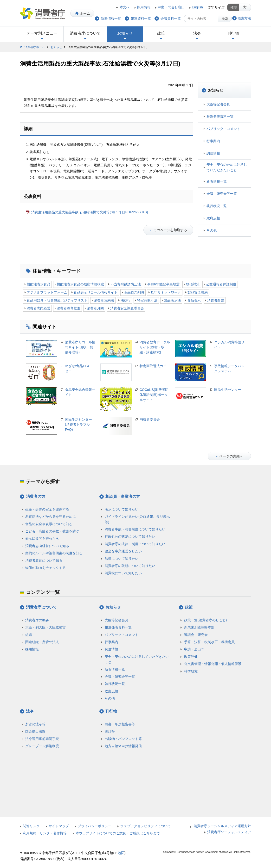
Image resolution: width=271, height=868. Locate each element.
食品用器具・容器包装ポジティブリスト (57, 300)
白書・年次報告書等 (120, 724)
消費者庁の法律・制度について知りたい (135, 544)
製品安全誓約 (198, 292)
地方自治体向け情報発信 (123, 746)
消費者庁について (85, 33)
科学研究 (191, 671)
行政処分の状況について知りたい (130, 536)
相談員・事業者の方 (123, 496)
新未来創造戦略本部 (199, 627)
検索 (225, 19)
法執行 (126, 300)
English (197, 7)
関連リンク (31, 826)
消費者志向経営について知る (47, 546)
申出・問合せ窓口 (171, 7)
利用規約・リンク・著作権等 (45, 833)
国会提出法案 (35, 731)
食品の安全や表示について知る (49, 524)
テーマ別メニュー (42, 33)
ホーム (85, 13)
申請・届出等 (194, 649)
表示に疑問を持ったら (42, 538)
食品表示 (194, 300)
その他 (212, 230)
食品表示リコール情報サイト (96, 292)
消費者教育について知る (44, 560)
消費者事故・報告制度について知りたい (135, 529)
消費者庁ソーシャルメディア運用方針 (222, 826)
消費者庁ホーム (35, 47)
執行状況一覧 (217, 206)
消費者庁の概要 (37, 620)
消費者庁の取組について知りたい (130, 566)
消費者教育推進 (69, 308)
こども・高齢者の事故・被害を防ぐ (52, 531)
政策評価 (191, 657)
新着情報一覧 (217, 181)
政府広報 (213, 218)
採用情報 (144, 7)
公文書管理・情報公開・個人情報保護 (213, 664)
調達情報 (213, 153)
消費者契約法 (104, 300)
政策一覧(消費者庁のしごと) (205, 620)
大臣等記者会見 (218, 104)
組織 (29, 635)
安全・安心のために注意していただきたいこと (227, 167)
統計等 (110, 731)
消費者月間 (95, 308)
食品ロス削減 (134, 292)
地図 (121, 853)
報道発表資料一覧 (220, 117)
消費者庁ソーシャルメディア (229, 832)
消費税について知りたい (123, 573)
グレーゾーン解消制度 (42, 746)
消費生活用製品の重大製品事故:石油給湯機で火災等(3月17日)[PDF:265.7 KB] (90, 212)
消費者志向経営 (39, 308)
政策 (161, 33)
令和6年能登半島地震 (163, 284)
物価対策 (193, 284)
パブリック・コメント (223, 129)
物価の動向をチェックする (45, 568)
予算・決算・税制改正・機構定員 (209, 642)
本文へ (125, 7)
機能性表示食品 (39, 284)
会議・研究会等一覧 (222, 194)
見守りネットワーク (166, 292)
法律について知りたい (122, 559)
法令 (197, 33)
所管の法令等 (35, 724)
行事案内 (213, 141)
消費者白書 (216, 300)
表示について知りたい (122, 509)
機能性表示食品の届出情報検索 (80, 284)
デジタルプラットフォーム (47, 292)
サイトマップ (59, 826)
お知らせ (125, 33)
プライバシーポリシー (95, 826)
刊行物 (233, 33)
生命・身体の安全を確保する (47, 509)
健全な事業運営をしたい (123, 551)
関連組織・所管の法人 (42, 642)
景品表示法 (172, 300)
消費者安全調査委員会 (127, 308)
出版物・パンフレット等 (123, 739)
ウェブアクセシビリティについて (146, 826)
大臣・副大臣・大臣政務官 (45, 627)
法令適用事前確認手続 (42, 739)
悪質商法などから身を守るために (51, 517)
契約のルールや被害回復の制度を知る (54, 553)
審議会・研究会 (196, 635)
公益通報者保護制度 (221, 284)
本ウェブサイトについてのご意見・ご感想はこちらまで (118, 833)
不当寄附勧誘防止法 (126, 284)
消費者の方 (36, 496)
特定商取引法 (147, 300)
